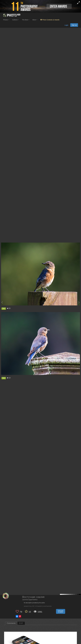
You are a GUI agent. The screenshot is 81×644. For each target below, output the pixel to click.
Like (4, 308)
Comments (11, 623)
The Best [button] (26, 20)
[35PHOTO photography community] (11, 15)
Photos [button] (6, 20)
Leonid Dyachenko (30, 600)
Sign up (74, 25)
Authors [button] (16, 20)
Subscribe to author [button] (61, 611)
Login (66, 25)
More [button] (35, 20)
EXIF (21, 623)
